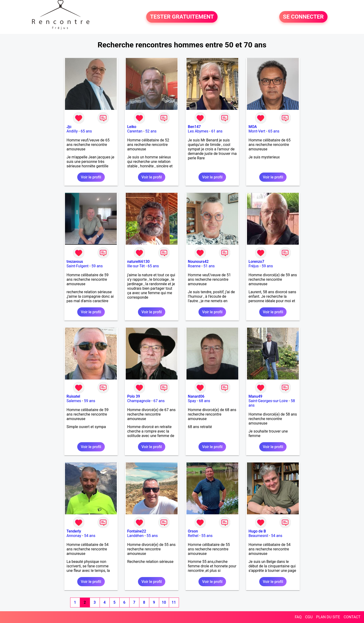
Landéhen (135, 536)
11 (174, 602)
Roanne (194, 266)
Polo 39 (134, 396)
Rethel (193, 536)
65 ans (86, 131)
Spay (192, 401)
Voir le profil (91, 177)
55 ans (152, 536)
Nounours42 (198, 262)
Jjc (69, 127)
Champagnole (139, 401)
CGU (309, 617)
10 (164, 602)
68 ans (205, 401)
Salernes (74, 401)
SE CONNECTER (303, 17)
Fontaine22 (137, 531)
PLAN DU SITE (328, 617)
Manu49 (255, 396)
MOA (253, 127)
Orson (193, 531)
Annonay (74, 536)
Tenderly (74, 531)
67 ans (159, 401)
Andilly (72, 131)
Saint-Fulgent (78, 266)
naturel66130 (138, 262)
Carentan (135, 131)
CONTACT (352, 617)
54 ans (90, 536)
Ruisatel (73, 396)
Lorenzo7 (256, 262)
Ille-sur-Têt (136, 266)
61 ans (217, 131)
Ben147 (194, 127)
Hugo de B (257, 531)
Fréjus (253, 266)
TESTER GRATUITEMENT (182, 17)
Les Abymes (198, 131)
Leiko (132, 127)
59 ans (97, 266)
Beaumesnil (258, 536)
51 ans (209, 266)
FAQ (298, 617)
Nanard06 (196, 396)
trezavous (75, 262)
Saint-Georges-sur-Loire (268, 401)
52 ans (151, 131)
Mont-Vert (257, 131)
